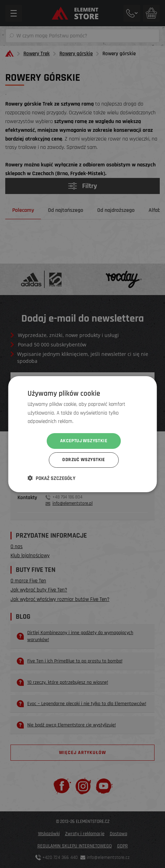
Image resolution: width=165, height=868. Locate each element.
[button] (52, 478)
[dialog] (82, 434)
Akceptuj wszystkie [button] (84, 441)
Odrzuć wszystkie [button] (84, 460)
